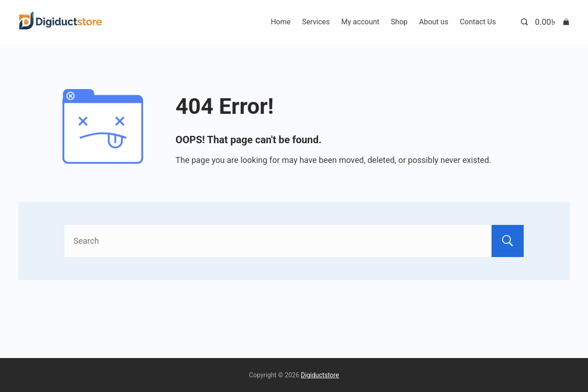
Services (316, 22)
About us (434, 22)
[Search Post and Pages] (524, 22)
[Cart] (552, 22)
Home (280, 22)
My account (360, 22)
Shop (399, 22)
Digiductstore (320, 375)
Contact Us (478, 22)
